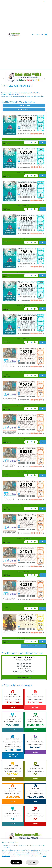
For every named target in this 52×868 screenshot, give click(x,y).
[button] (4, 79)
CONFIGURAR (6, 856)
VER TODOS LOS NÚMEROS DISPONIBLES (34, 646)
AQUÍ (45, 856)
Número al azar (24, 109)
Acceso (36, 35)
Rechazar (32, 862)
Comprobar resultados (24, 677)
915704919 (35, 93)
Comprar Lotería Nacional (13, 756)
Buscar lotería (24, 106)
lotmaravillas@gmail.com (10, 94)
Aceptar (16, 862)
